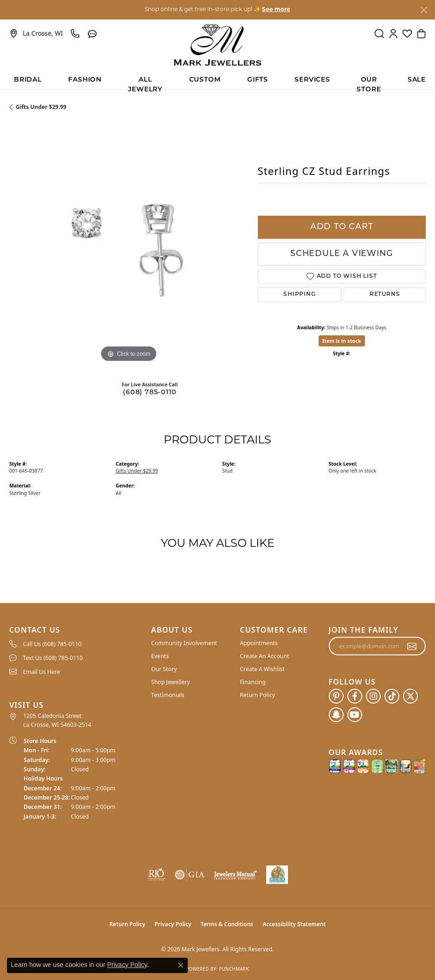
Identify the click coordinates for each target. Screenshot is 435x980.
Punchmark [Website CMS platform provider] (234, 969)
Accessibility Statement (294, 924)
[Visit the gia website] (190, 875)
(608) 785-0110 (150, 393)
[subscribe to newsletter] (412, 646)
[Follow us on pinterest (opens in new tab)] (336, 696)
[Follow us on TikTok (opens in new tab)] (392, 696)
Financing (253, 682)
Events (160, 656)
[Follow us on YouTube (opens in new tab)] (355, 715)
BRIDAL (28, 80)
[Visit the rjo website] (156, 875)
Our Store (369, 83)
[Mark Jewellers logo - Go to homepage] (217, 45)
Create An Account (264, 656)
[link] (36, 33)
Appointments (259, 643)
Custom (205, 80)
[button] (379, 33)
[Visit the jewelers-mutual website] (235, 875)
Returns (385, 295)
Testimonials (168, 695)
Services (312, 80)
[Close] (424, 10)
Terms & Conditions (227, 924)
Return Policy (257, 695)
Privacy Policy (173, 924)
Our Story (164, 669)
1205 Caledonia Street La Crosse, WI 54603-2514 (57, 720)
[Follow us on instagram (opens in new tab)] (373, 696)
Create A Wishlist (262, 669)
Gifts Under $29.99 (41, 107)
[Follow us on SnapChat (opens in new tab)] (336, 715)
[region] (129, 245)
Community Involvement (184, 643)
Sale (417, 80)
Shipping (299, 295)
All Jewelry (145, 83)
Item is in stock (342, 341)
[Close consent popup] (180, 965)
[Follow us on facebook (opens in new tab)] (355, 696)
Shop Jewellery (170, 682)
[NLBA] (277, 875)
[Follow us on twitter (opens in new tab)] (410, 696)
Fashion (85, 80)
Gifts (258, 80)
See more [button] (276, 10)
